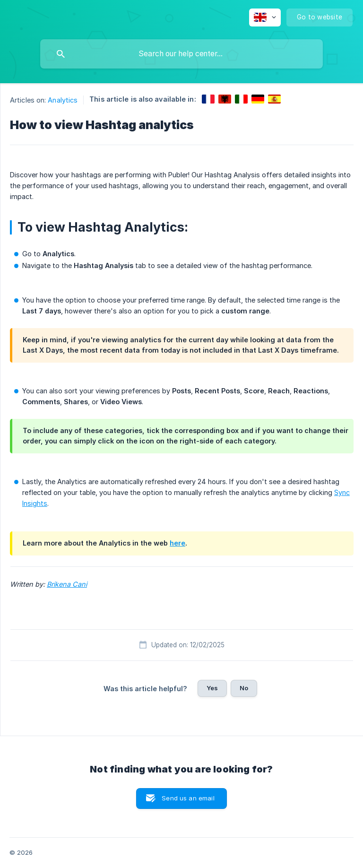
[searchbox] (181, 54)
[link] (208, 99)
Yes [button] (212, 688)
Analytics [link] (63, 100)
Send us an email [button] (188, 798)
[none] (265, 17)
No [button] (244, 688)
